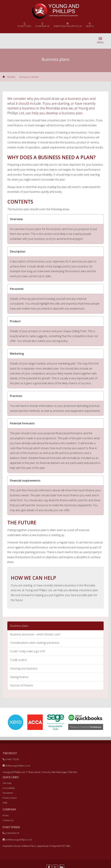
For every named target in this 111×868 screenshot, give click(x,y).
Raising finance (19, 677)
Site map (7, 783)
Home (6, 815)
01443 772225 (24, 25)
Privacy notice (10, 798)
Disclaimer (8, 793)
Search (90, 25)
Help (5, 803)
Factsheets (11, 77)
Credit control (18, 660)
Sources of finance (22, 685)
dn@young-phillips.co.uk (68, 25)
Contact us (8, 820)
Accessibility (9, 788)
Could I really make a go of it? (28, 651)
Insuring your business (24, 668)
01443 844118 (42, 25)
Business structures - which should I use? (35, 634)
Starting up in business (29, 77)
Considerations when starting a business (35, 643)
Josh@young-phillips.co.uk (17, 840)
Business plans (19, 626)
